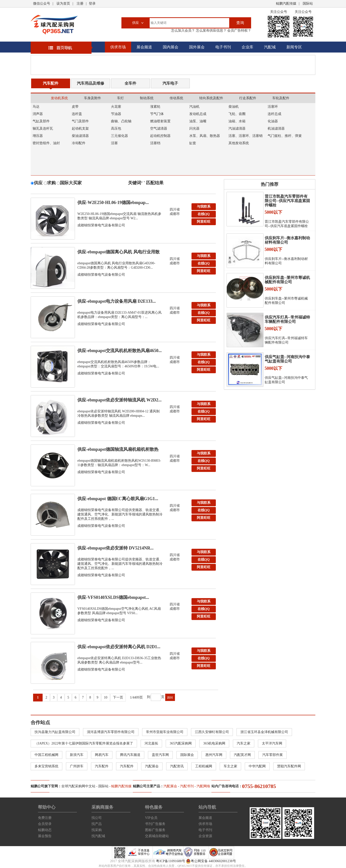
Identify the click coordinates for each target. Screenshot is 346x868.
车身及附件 (92, 98)
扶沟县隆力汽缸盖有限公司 (55, 732)
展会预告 (45, 836)
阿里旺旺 (204, 222)
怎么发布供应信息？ (211, 31)
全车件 (130, 83)
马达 (36, 107)
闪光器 (194, 128)
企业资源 (205, 836)
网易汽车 (102, 755)
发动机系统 (59, 98)
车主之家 (230, 766)
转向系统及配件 (211, 98)
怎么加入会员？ (183, 31)
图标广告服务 (155, 830)
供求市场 (118, 47)
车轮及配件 (281, 98)
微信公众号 (42, 4)
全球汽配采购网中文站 (78, 786)
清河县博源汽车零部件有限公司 (111, 732)
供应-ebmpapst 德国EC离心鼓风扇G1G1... (118, 499)
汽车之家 (244, 743)
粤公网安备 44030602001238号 (211, 861)
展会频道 (144, 47)
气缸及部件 (41, 121)
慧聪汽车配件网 (289, 766)
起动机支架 (80, 128)
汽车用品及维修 (91, 83)
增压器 (38, 136)
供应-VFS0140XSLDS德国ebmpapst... (113, 597)
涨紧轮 (155, 107)
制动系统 (147, 98)
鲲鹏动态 (45, 830)
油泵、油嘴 (198, 121)
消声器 (38, 114)
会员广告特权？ (239, 31)
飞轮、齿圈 (237, 114)
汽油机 (194, 107)
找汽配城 (98, 836)
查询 (240, 23)
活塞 (114, 143)
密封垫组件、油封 (46, 143)
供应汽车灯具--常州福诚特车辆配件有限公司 (287, 319)
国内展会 (171, 47)
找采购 (97, 830)
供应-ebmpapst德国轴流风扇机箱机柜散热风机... (118, 451)
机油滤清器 (276, 128)
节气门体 (157, 114)
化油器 (273, 121)
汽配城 (270, 47)
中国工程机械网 (46, 755)
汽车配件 (51, 83)
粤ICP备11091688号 (170, 861)
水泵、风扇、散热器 (205, 136)
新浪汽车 (77, 755)
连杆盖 (77, 114)
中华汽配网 (257, 766)
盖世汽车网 (160, 755)
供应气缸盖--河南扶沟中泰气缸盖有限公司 (287, 359)
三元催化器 (119, 136)
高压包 (116, 128)
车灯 (120, 98)
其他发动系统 (239, 143)
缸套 (193, 143)
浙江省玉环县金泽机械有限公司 (264, 732)
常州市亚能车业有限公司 (165, 732)
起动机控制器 (160, 136)
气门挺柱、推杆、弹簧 (285, 136)
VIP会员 (151, 818)
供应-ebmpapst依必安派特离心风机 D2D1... (119, 647)
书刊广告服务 (155, 824)
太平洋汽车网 (272, 743)
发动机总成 (198, 114)
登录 (92, 4)
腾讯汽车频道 (130, 755)
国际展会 (187, 755)
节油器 (116, 114)
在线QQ (204, 214)
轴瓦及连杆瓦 (43, 128)
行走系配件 (248, 98)
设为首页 (63, 4)
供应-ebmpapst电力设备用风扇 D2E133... (117, 301)
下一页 (118, 697)
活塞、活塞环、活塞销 (246, 136)
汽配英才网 (242, 755)
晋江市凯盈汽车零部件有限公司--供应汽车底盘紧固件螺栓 (287, 201)
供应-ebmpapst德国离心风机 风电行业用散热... (118, 253)
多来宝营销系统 (46, 766)
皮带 (75, 107)
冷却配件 (79, 143)
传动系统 (176, 98)
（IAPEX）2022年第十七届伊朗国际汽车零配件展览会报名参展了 (84, 743)
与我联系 (204, 207)
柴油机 (234, 107)
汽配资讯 (177, 766)
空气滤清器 (159, 128)
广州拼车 (77, 766)
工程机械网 (204, 766)
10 (106, 697)
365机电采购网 (214, 743)
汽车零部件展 (273, 755)
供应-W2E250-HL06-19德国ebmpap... (113, 203)
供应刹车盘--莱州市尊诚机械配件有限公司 (287, 280)
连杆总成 (274, 114)
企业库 (247, 47)
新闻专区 (294, 47)
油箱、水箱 (237, 121)
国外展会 (197, 47)
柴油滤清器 (80, 136)
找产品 (97, 824)
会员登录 (45, 824)
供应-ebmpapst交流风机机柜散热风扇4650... (120, 351)
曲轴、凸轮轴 (121, 121)
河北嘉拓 (151, 743)
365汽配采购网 (181, 743)
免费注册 (45, 818)
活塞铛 (155, 143)
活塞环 (273, 107)
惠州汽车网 (214, 755)
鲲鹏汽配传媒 (286, 4)
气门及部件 (80, 121)
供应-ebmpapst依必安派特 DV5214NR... (115, 548)
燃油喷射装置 (160, 121)
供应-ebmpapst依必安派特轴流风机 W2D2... (119, 400)
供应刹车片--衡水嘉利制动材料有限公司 (287, 240)
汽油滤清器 (237, 128)
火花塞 (116, 107)
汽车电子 (170, 83)
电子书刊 (223, 47)
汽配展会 (152, 766)
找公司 (97, 818)
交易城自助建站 (157, 836)
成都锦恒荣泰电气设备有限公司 (101, 225)
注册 (80, 4)
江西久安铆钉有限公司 (212, 732)
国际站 (308, 4)
